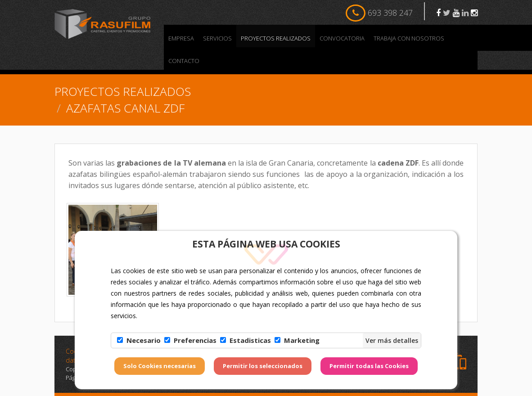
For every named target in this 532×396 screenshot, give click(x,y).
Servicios (217, 38)
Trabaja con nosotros (409, 38)
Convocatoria (342, 38)
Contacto (184, 61)
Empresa (181, 38)
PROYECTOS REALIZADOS (276, 38)
